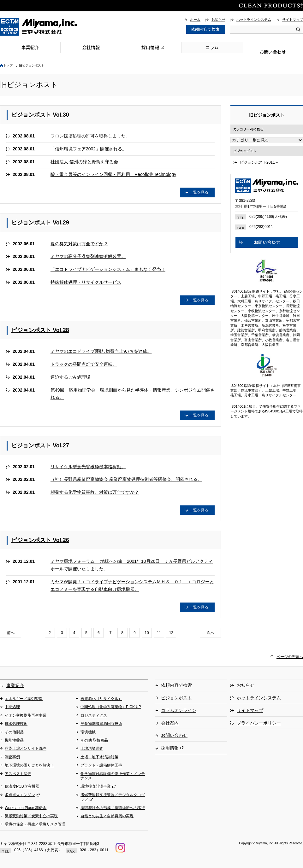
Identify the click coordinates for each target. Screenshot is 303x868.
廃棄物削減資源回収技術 (101, 724)
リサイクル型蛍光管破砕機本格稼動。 (88, 467)
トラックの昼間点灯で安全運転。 (84, 364)
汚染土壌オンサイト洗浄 (26, 749)
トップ (8, 65)
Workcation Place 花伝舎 (26, 808)
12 (171, 633)
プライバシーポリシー (259, 723)
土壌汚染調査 (92, 749)
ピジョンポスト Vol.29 (40, 223)
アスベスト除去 (18, 774)
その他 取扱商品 (94, 740)
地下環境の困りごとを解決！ (29, 765)
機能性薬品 (14, 740)
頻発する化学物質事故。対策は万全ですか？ (95, 492)
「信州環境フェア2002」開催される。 (89, 149)
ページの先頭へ (290, 657)
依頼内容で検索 (176, 685)
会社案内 (170, 723)
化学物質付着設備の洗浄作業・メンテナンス (113, 776)
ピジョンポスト (176, 698)
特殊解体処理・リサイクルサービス (86, 282)
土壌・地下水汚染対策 (99, 757)
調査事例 (12, 757)
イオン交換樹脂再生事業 (26, 715)
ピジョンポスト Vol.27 (40, 446)
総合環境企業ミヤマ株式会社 (39, 27)
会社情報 (91, 47)
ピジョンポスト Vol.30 (40, 115)
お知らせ (218, 20)
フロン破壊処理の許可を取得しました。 (90, 136)
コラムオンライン (179, 710)
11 (159, 633)
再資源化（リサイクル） (101, 699)
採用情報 (151, 47)
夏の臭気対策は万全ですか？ (79, 244)
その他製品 (14, 732)
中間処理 (12, 707)
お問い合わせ (273, 52)
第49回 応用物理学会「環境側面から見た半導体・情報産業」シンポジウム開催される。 (133, 394)
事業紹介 (30, 47)
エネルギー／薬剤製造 (24, 699)
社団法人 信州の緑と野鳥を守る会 (84, 162)
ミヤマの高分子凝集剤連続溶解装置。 (88, 256)
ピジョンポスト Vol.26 (40, 540)
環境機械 (88, 732)
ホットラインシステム (254, 20)
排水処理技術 (16, 724)
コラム (212, 47)
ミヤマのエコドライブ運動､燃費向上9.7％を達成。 (101, 351)
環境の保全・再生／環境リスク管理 (35, 824)
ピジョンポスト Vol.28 (40, 330)
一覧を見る (199, 192)
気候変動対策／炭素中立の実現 (31, 816)
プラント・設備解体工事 (101, 765)
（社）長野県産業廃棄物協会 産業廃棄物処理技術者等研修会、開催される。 (126, 479)
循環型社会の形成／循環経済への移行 (113, 808)
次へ (211, 633)
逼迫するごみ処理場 (70, 377)
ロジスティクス (94, 715)
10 (147, 633)
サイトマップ (293, 20)
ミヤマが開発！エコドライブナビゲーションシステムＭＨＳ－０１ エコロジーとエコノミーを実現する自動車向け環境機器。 (132, 585)
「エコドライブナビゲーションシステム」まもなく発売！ (108, 269)
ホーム (195, 20)
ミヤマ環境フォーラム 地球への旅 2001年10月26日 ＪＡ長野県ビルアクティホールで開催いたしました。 (132, 565)
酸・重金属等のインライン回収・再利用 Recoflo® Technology (113, 174)
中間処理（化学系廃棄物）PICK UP (111, 707)
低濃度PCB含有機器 (22, 786)
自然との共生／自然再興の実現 (107, 816)
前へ (11, 633)
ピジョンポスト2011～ (259, 162)
